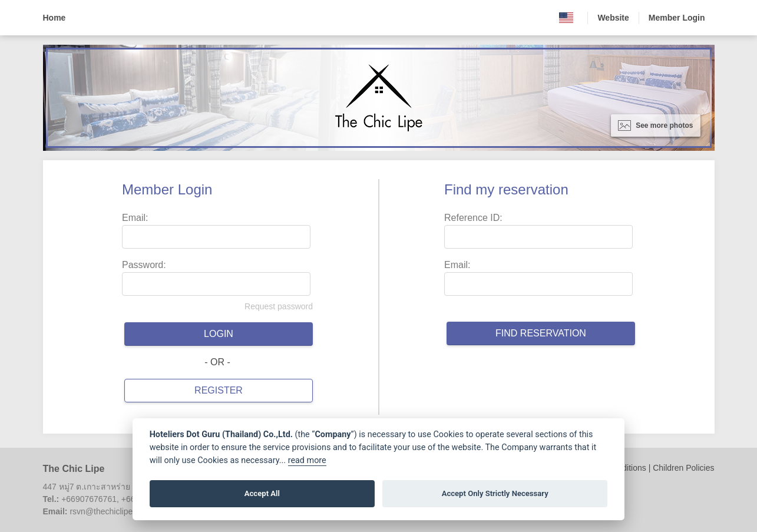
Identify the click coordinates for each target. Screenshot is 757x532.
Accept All (262, 493)
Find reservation (541, 333)
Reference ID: (473, 218)
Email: (135, 218)
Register (219, 390)
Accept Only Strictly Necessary (495, 493)
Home (54, 18)
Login (219, 334)
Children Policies (683, 468)
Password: (144, 265)
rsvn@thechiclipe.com (110, 511)
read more (307, 460)
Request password (279, 306)
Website (613, 18)
